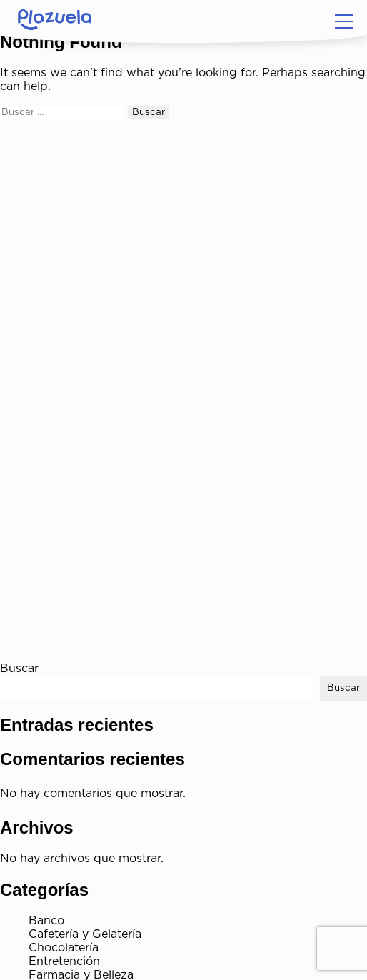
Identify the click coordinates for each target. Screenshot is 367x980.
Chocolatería (64, 948)
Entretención (64, 961)
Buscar (19, 669)
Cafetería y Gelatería (85, 934)
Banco (46, 921)
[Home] (55, 22)
